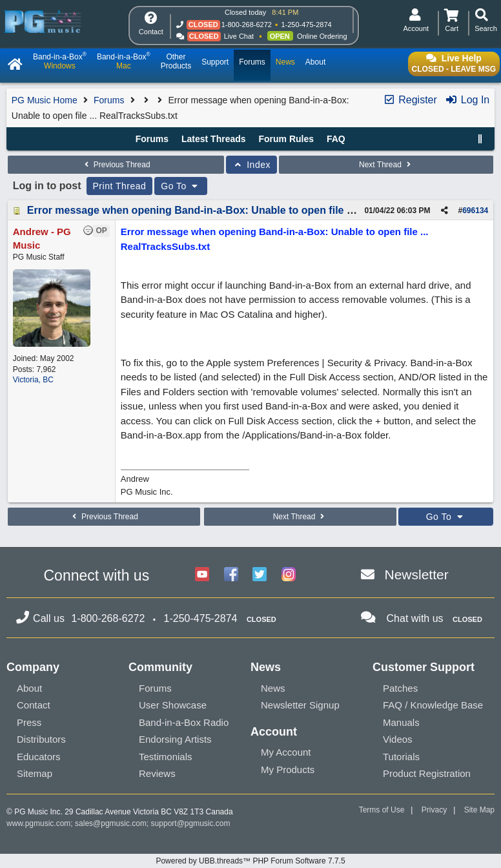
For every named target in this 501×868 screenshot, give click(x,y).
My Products (288, 770)
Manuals (401, 722)
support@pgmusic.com (191, 823)
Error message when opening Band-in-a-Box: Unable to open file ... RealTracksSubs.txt (240, 210)
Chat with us (415, 618)
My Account (286, 752)
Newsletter (417, 574)
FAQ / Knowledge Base (433, 705)
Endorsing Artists (175, 739)
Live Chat (239, 36)
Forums (109, 100)
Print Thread (120, 186)
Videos (398, 739)
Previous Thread (116, 165)
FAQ (336, 139)
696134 (475, 211)
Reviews (157, 773)
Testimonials (166, 757)
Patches (400, 688)
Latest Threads (214, 139)
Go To (181, 186)
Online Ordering (322, 36)
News (273, 688)
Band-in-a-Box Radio (184, 722)
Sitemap (35, 773)
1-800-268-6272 (247, 25)
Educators (39, 757)
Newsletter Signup (300, 705)
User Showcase (173, 705)
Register (410, 100)
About (29, 688)
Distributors (41, 739)
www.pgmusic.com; (40, 823)
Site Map (479, 810)
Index (251, 165)
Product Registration (427, 773)
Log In (467, 100)
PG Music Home (45, 100)
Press (29, 722)
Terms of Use (382, 810)
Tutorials (401, 757)
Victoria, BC (33, 380)
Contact (34, 705)
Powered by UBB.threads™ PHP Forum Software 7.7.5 (250, 861)
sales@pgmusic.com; (113, 823)
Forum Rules (286, 139)
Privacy (434, 810)
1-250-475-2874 (306, 25)
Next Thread (386, 165)
